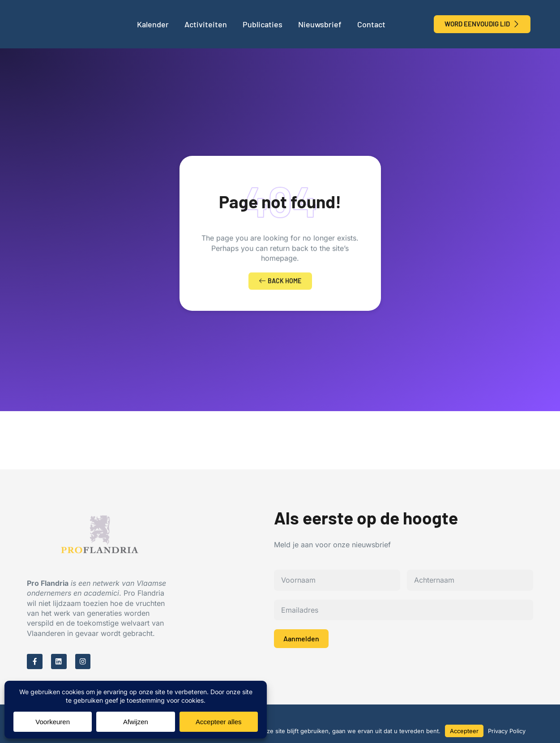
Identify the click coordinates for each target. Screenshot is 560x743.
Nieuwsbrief (320, 24)
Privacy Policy (507, 731)
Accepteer (464, 731)
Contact (371, 24)
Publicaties (263, 24)
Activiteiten (206, 24)
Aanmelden (301, 640)
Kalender (153, 24)
